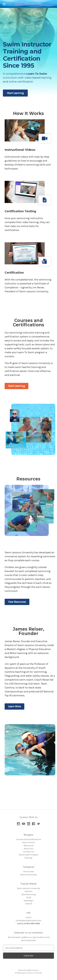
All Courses (29, 872)
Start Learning (15, 93)
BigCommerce (33, 970)
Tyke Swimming (28, 894)
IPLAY (29, 898)
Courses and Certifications (28, 839)
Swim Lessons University (28, 888)
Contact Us (28, 852)
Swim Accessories (28, 875)
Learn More (14, 706)
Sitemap (28, 858)
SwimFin (28, 891)
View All (29, 904)
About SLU (28, 849)
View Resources (17, 602)
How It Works (28, 842)
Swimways (29, 901)
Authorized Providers (29, 855)
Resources (29, 846)
